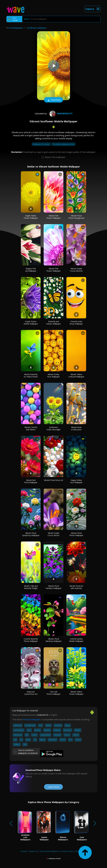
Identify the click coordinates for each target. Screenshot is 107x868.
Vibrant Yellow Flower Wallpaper (76, 693)
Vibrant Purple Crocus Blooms (76, 270)
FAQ (77, 851)
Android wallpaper (32, 719)
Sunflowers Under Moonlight (53, 428)
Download (54, 100)
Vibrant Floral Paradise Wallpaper (54, 587)
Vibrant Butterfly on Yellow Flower (31, 376)
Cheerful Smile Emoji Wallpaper (76, 323)
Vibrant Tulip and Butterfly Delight (31, 587)
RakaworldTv (61, 114)
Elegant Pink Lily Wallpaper (31, 270)
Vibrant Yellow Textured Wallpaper (76, 376)
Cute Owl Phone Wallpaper (54, 693)
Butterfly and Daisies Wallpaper (53, 323)
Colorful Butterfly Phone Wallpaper (31, 640)
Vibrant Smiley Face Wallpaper (53, 376)
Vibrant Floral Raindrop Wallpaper (54, 640)
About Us (33, 851)
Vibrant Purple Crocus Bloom (53, 534)
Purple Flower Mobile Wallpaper (31, 323)
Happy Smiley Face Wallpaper (76, 481)
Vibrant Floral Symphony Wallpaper (31, 534)
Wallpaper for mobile (41, 144)
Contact (24, 851)
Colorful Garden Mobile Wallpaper (76, 640)
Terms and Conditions (49, 851)
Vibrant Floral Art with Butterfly (76, 587)
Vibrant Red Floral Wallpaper (31, 481)
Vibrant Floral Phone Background (76, 217)
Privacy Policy (67, 851)
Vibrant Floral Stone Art (54, 480)
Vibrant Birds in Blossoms (76, 428)
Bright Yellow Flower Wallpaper (31, 217)
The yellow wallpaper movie (63, 144)
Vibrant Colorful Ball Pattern (31, 428)
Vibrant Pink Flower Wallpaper (54, 217)
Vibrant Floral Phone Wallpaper (76, 534)
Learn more (53, 787)
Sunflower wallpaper (37, 28)
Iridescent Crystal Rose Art (31, 693)
